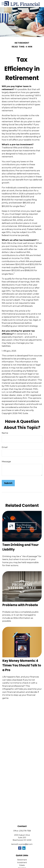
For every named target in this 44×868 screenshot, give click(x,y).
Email (5, 447)
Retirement (22, 860)
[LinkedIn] (24, 848)
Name (5, 433)
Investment (22, 863)
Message (6, 461)
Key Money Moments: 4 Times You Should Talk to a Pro (22, 665)
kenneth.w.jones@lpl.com (22, 844)
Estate (22, 865)
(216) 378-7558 (25, 831)
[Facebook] (20, 848)
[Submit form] (8, 483)
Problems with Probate (20, 605)
